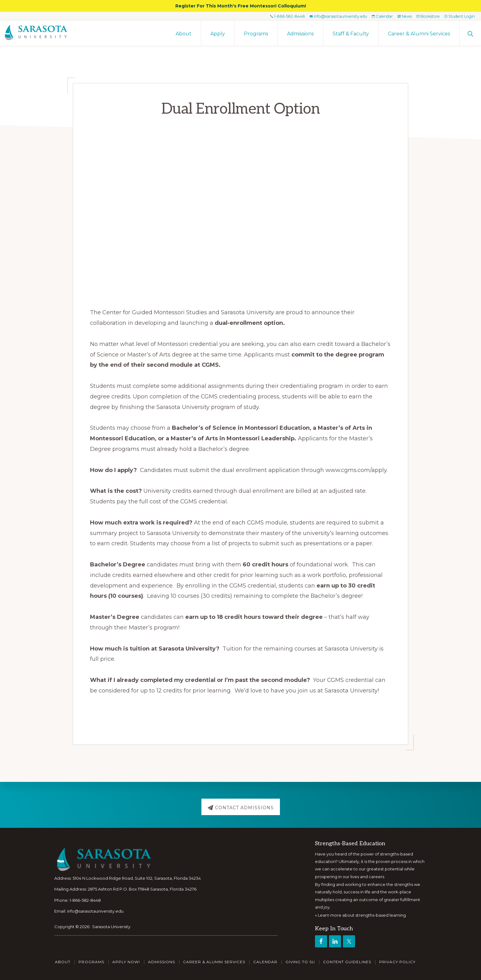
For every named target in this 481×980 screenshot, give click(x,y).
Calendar (375, 16)
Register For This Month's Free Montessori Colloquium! (241, 6)
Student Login (458, 16)
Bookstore (424, 16)
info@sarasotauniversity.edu (328, 16)
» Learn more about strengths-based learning (360, 915)
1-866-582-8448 (276, 16)
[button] (470, 33)
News (399, 16)
